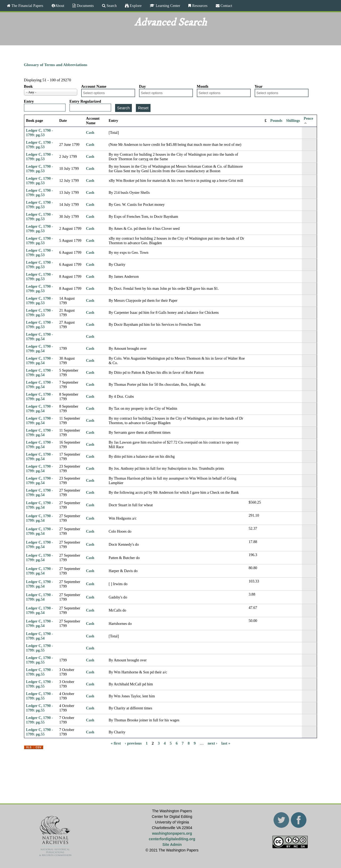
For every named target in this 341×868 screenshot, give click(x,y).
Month (203, 86)
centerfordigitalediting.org (172, 839)
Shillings (293, 120)
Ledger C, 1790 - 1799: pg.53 (40, 133)
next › (212, 743)
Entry (29, 101)
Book (28, 86)
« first (116, 743)
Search (111, 6)
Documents (85, 6)
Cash (90, 132)
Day (143, 86)
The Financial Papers (27, 6)
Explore (135, 6)
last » (226, 743)
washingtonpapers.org (172, 833)
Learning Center (167, 6)
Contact (226, 6)
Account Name (94, 86)
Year (259, 86)
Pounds (276, 120)
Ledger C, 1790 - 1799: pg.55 (40, 648)
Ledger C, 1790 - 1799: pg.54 (40, 337)
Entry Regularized (85, 101)
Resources (199, 6)
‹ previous (133, 743)
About (60, 6)
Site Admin (172, 845)
